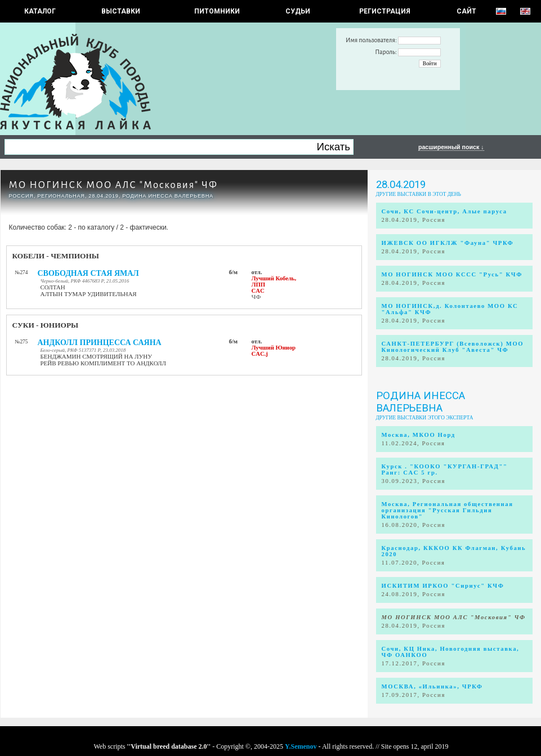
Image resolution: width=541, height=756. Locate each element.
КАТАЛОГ (40, 11)
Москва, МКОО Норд (419, 435)
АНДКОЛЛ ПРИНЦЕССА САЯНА (100, 343)
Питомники (217, 11)
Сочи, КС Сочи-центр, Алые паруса (444, 211)
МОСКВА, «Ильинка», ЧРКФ (432, 686)
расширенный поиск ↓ (451, 147)
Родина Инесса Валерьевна (421, 402)
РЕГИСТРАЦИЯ (385, 11)
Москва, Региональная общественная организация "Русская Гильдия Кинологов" (448, 510)
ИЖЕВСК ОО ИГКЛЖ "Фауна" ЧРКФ (448, 243)
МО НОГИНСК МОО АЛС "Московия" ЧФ (113, 185)
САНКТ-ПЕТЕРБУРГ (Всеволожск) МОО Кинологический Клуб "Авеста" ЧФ (453, 347)
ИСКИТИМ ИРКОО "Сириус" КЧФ (443, 586)
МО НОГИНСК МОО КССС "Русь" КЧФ (452, 274)
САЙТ (466, 11)
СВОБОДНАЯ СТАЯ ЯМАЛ (88, 273)
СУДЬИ (298, 11)
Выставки (121, 11)
